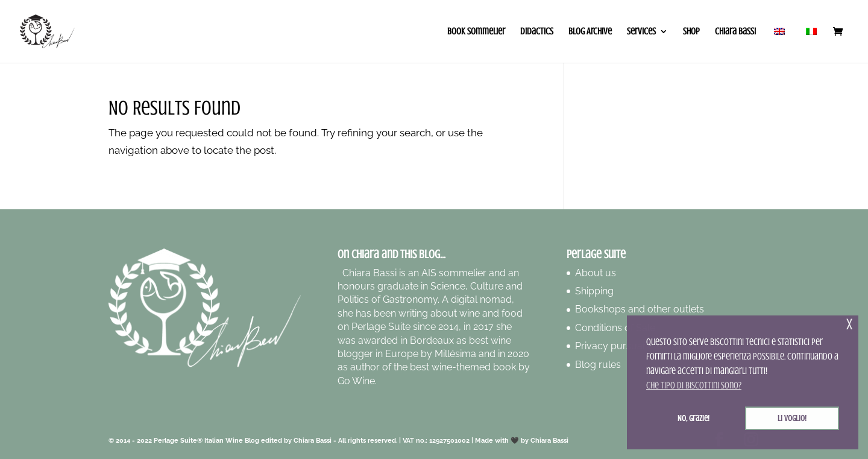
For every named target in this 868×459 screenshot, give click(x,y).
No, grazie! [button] (693, 418)
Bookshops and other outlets (640, 309)
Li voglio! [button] (792, 418)
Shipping (594, 291)
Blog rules (598, 365)
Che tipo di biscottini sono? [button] (694, 385)
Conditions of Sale (615, 328)
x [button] (849, 324)
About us (596, 273)
